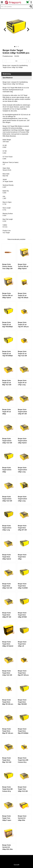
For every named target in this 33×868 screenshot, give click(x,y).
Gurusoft (16, 865)
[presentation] (5, 30)
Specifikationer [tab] (8, 78)
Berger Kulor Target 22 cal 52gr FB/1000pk (7, 325)
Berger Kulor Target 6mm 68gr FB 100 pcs (8, 702)
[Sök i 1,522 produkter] (15, 7)
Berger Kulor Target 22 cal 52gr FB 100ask (23, 295)
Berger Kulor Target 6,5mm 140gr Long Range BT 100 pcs (23, 472)
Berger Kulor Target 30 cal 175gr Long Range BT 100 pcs (23, 385)
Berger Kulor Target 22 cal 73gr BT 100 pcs (23, 325)
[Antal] (16, 61)
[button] (15, 47)
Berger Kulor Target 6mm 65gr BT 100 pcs (23, 673)
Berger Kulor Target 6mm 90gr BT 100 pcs (8, 731)
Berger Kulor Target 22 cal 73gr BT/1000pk (7, 354)
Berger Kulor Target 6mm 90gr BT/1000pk (23, 731)
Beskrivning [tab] (7, 74)
